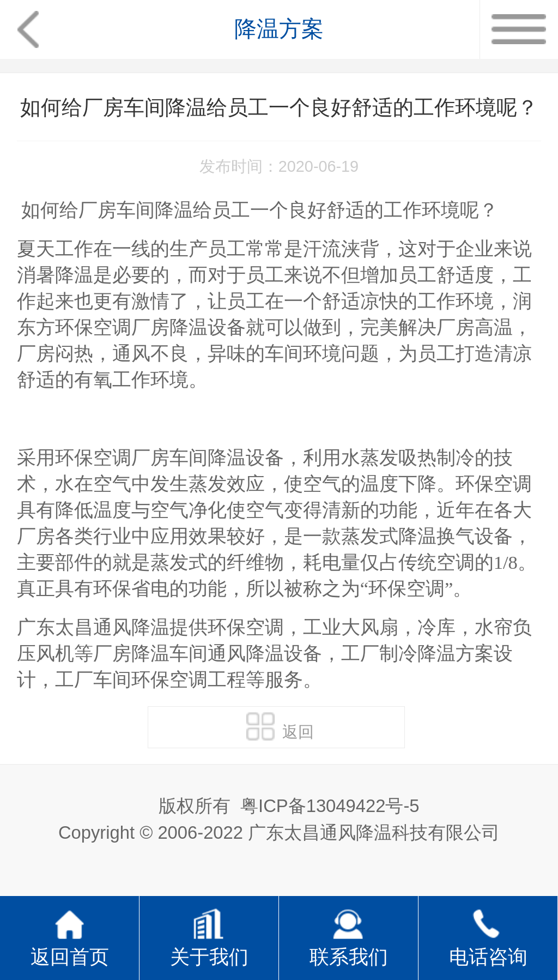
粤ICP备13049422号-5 (330, 806)
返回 (280, 726)
